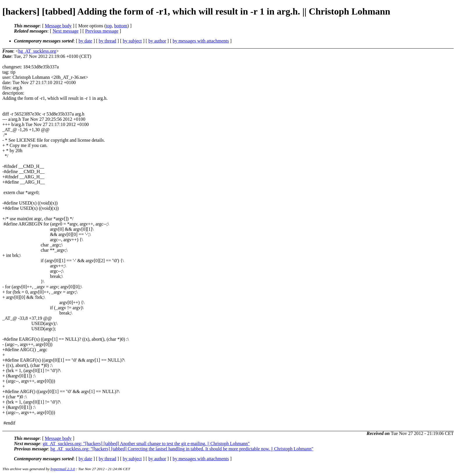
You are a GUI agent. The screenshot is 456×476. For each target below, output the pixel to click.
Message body (58, 26)
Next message (66, 31)
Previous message (102, 31)
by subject (132, 41)
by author (157, 41)
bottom (121, 26)
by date (85, 41)
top (109, 26)
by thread (108, 41)
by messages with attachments (201, 41)
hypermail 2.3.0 (63, 469)
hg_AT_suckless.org (37, 51)
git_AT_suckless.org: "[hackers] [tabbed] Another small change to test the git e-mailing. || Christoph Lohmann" (146, 444)
